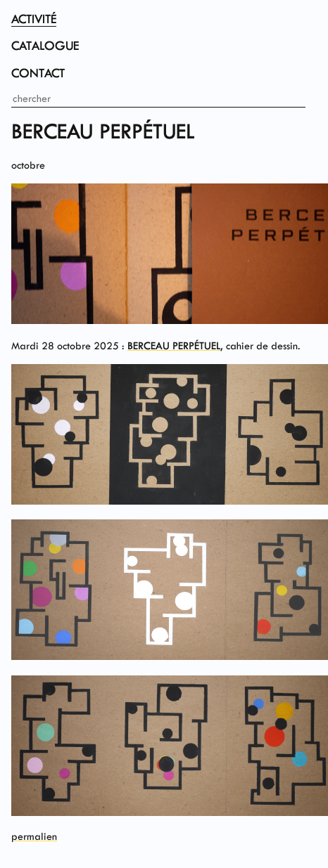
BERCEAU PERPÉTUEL (174, 346)
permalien (34, 837)
